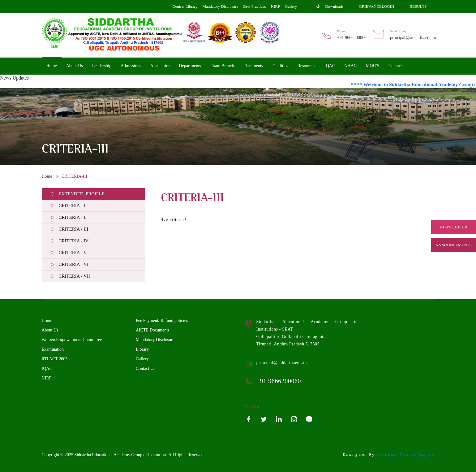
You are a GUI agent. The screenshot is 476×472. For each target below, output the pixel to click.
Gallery (291, 6)
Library (142, 349)
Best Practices (254, 6)
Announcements (454, 245)
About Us (50, 330)
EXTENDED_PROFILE (82, 194)
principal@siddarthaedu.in (413, 38)
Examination (53, 349)
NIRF (276, 6)
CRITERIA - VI (74, 264)
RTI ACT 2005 (55, 359)
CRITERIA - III (74, 229)
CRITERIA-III (74, 176)
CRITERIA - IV (74, 241)
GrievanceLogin (376, 6)
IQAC (47, 368)
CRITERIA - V (73, 253)
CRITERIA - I (72, 206)
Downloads (329, 6)
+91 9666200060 (352, 38)
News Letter (453, 227)
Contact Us (146, 368)
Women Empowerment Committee (72, 340)
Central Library (185, 6)
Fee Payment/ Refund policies (162, 320)
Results (418, 6)
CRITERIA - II (73, 217)
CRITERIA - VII (74, 276)
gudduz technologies (407, 455)
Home (47, 176)
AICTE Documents (152, 330)
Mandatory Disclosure (220, 6)
